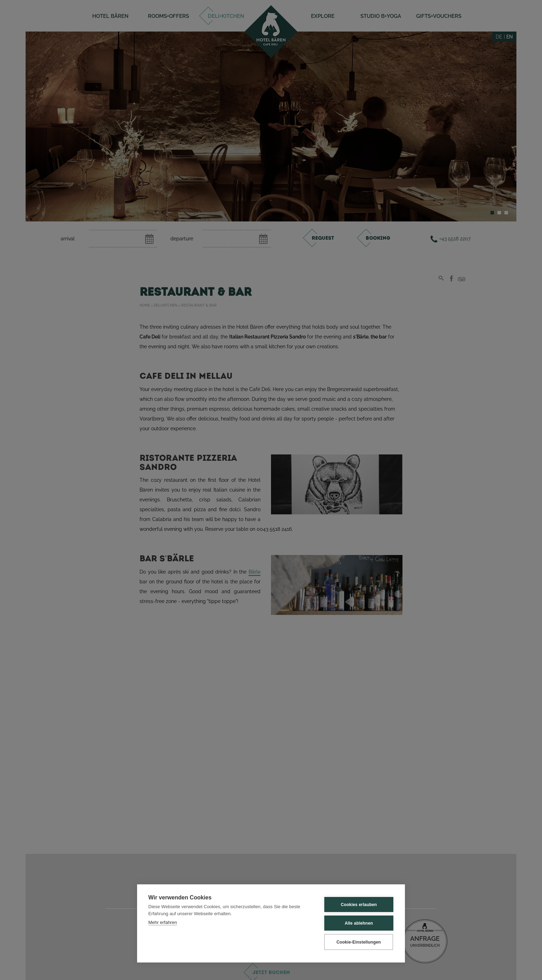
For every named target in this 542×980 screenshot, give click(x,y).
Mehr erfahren (163, 922)
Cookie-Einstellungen (359, 942)
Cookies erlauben (359, 905)
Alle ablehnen (359, 923)
